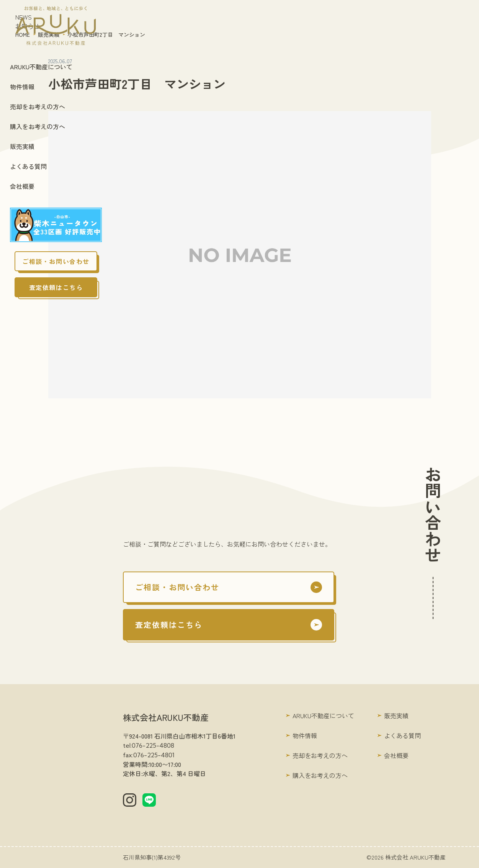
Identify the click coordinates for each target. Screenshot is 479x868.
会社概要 (22, 186)
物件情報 (22, 87)
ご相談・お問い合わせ (56, 261)
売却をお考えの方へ (38, 106)
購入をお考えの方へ (38, 126)
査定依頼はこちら (56, 287)
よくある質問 (28, 166)
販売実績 (22, 146)
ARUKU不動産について (41, 67)
